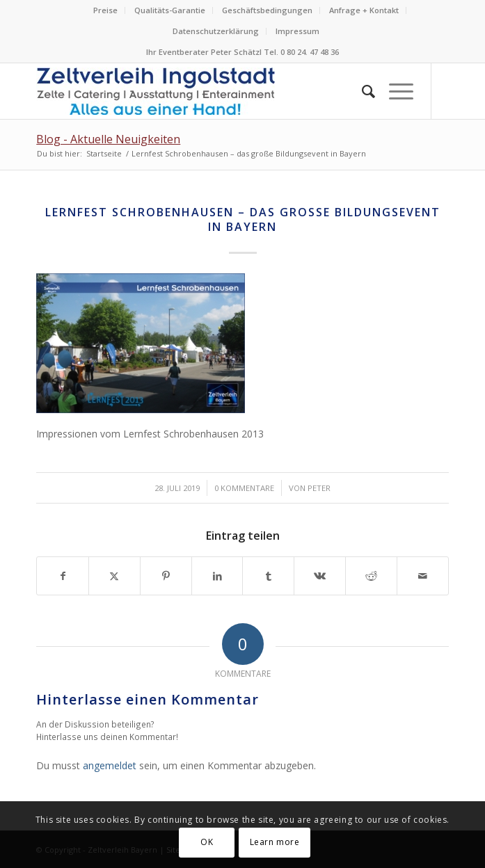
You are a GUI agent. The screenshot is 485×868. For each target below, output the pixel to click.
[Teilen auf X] (114, 576)
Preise (105, 10)
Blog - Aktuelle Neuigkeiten (108, 139)
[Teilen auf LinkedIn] (217, 576)
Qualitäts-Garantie (170, 10)
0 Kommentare (244, 488)
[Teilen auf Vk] (320, 576)
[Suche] (361, 91)
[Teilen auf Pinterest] (166, 576)
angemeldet (110, 765)
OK (207, 842)
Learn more (275, 842)
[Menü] (394, 91)
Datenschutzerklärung (216, 31)
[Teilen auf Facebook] (63, 576)
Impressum (297, 31)
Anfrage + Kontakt (364, 10)
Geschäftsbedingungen (267, 10)
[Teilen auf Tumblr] (268, 576)
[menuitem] (106, 10)
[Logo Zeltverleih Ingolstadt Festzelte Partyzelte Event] (201, 91)
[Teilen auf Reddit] (371, 576)
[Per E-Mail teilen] (423, 576)
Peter (319, 488)
